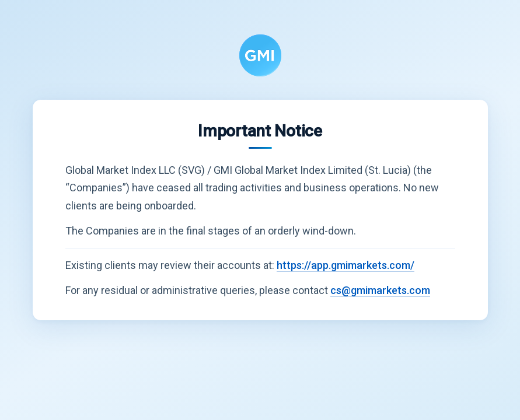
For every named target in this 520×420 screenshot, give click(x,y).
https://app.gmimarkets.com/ (345, 265)
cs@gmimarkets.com (380, 290)
